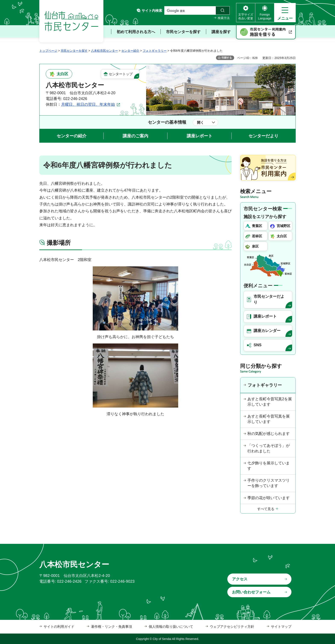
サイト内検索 (152, 11)
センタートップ (121, 74)
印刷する (227, 58)
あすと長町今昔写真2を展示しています (270, 402)
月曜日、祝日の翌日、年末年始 (88, 104)
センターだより (263, 136)
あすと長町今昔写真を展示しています (269, 419)
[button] (285, 13)
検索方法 (224, 18)
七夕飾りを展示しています (269, 466)
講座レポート (200, 136)
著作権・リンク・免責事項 (112, 627)
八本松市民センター (104, 51)
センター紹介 (130, 51)
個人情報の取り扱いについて (171, 627)
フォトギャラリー (155, 51)
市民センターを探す (74, 51)
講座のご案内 (135, 136)
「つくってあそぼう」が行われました (269, 448)
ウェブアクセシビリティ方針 (232, 627)
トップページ (48, 51)
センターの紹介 (72, 136)
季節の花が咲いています (269, 498)
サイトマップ (281, 627)
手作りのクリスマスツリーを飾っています (269, 483)
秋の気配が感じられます (269, 434)
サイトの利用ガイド (59, 627)
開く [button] (200, 122)
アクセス (240, 579)
